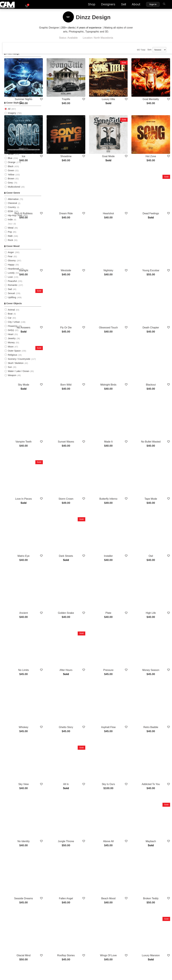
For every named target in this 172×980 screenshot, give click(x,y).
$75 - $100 (13, 77)
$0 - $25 (12, 64)
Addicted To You (156, 640)
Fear (10, 261)
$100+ (11, 81)
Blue (10, 163)
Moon (11, 351)
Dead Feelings (156, 182)
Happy (11, 269)
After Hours (92, 549)
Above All (124, 686)
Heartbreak (13, 273)
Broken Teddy (156, 732)
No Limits (60, 549)
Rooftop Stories (92, 778)
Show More (108, 887)
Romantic (13, 290)
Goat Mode (124, 136)
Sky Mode (60, 319)
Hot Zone (156, 136)
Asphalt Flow (124, 595)
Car (10, 322)
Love (10, 281)
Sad (10, 294)
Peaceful (12, 286)
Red (10, 146)
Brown (11, 183)
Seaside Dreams (60, 732)
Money (11, 347)
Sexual (11, 298)
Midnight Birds (124, 319)
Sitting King (156, 824)
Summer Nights (60, 90)
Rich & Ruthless (60, 182)
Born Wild (92, 319)
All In (92, 640)
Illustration (13, 130)
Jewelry (12, 343)
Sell (118, 5)
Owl (156, 457)
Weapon (12, 380)
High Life (156, 503)
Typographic (14, 122)
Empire (92, 870)
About (130, 5)
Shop (86, 5)
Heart (11, 339)
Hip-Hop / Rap (15, 220)
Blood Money (156, 870)
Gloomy (12, 265)
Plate (124, 503)
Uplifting (12, 302)
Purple (11, 154)
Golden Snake (92, 503)
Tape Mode (156, 411)
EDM (10, 216)
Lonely (11, 277)
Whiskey (60, 595)
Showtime (92, 136)
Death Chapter (156, 273)
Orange (12, 167)
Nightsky (124, 228)
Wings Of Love (124, 778)
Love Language (60, 870)
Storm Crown (92, 411)
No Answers (60, 273)
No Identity (60, 686)
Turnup (124, 870)
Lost (60, 824)
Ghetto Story (92, 595)
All (9, 93)
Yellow (11, 179)
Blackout (156, 319)
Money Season (156, 549)
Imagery (12, 118)
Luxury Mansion (156, 778)
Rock (10, 245)
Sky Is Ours (124, 640)
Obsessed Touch (124, 273)
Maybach (156, 686)
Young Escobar (156, 228)
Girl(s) (11, 335)
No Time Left (92, 824)
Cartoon (12, 126)
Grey (10, 187)
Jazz (10, 228)
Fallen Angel (92, 732)
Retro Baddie (156, 595)
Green (11, 175)
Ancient (60, 503)
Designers (102, 5)
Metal (11, 232)
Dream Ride (92, 182)
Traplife (92, 90)
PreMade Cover (16, 97)
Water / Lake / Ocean (18, 376)
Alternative (13, 204)
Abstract (12, 134)
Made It (124, 365)
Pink (10, 150)
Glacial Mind (60, 778)
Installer (124, 457)
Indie (10, 224)
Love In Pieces (60, 411)
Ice (60, 136)
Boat (10, 318)
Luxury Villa (124, 90)
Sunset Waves (92, 365)
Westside (92, 228)
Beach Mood (124, 732)
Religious (12, 359)
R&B (10, 240)
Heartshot (124, 182)
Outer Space (14, 355)
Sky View (60, 640)
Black (11, 171)
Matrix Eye (60, 457)
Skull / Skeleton (16, 368)
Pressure (124, 549)
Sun (10, 372)
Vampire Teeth (60, 365)
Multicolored (14, 191)
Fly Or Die (92, 273)
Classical (12, 208)
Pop (10, 236)
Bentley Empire (124, 824)
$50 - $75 (13, 72)
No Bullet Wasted (156, 365)
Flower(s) (13, 331)
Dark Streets (92, 457)
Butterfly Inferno (124, 411)
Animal (11, 314)
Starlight (60, 228)
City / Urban (14, 327)
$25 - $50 (13, 68)
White (11, 158)
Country (12, 212)
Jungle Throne (92, 686)
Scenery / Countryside (19, 363)
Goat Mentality (156, 90)
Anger (11, 257)
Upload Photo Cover (18, 101)
